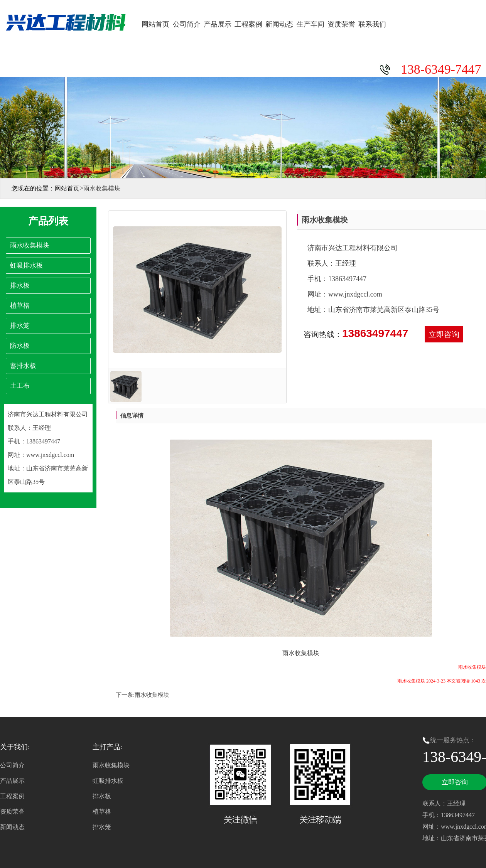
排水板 (102, 796)
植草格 (102, 812)
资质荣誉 (341, 24)
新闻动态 (279, 24)
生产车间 (310, 24)
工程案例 (248, 24)
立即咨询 (444, 334)
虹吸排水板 (108, 781)
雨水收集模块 (152, 695)
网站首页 (155, 24)
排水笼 (102, 827)
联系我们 (372, 24)
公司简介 (187, 24)
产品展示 (218, 24)
